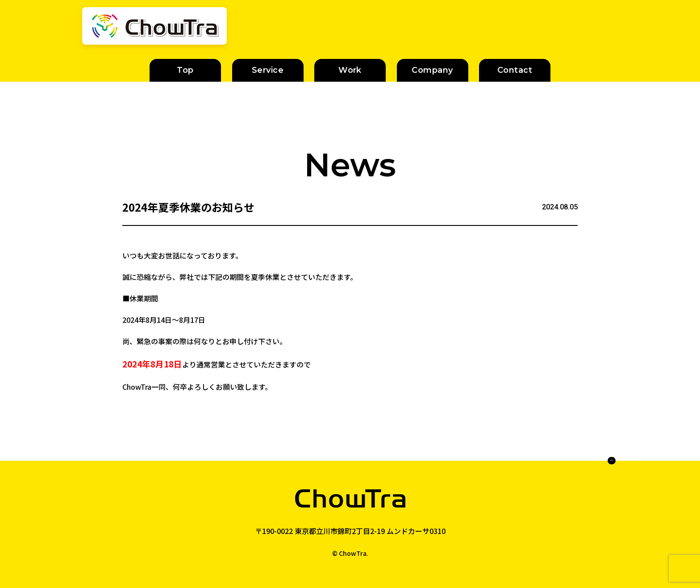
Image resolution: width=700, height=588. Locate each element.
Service (268, 70)
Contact (515, 70)
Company (432, 70)
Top (185, 70)
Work (350, 70)
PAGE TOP (594, 461)
